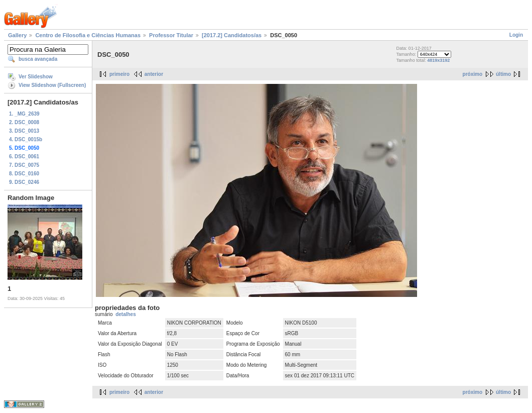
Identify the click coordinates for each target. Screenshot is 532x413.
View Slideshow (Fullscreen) (52, 85)
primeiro (119, 74)
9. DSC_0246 (24, 182)
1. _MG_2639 (24, 114)
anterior (154, 74)
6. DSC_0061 (24, 157)
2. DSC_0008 (24, 122)
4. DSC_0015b (26, 139)
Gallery (17, 35)
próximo (473, 74)
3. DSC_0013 (24, 131)
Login (516, 35)
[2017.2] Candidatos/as (232, 35)
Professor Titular (171, 35)
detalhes (126, 314)
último (503, 74)
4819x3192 (438, 60)
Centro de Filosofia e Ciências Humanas (88, 35)
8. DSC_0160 (24, 174)
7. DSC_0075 (24, 165)
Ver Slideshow (36, 77)
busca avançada (38, 59)
